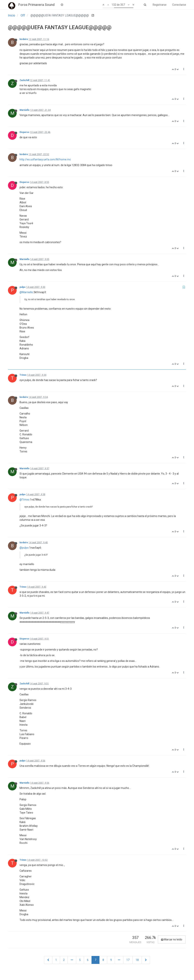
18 (137, 960)
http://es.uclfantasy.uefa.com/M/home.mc (45, 159)
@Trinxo (24, 500)
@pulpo (24, 548)
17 (128, 960)
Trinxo (23, 375)
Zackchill (24, 80)
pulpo (23, 287)
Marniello (25, 110)
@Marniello (26, 292)
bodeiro (24, 39)
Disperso (24, 132)
